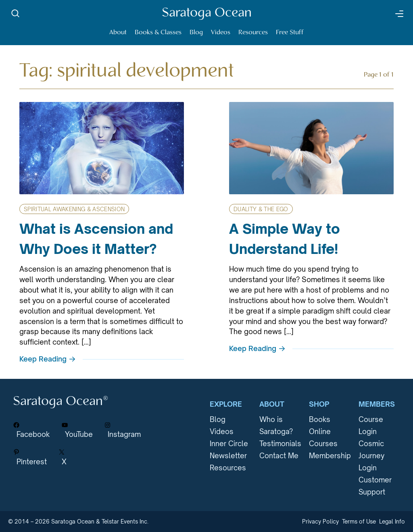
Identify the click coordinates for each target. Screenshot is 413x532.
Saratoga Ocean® (60, 402)
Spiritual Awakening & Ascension (74, 209)
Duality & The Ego (261, 209)
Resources (253, 32)
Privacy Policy (320, 522)
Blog (196, 32)
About (118, 32)
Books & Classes (158, 32)
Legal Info (392, 522)
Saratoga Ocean (207, 13)
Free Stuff (290, 32)
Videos (221, 32)
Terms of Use (359, 522)
